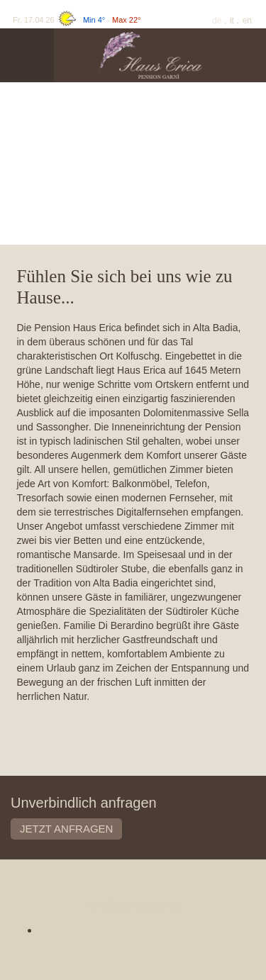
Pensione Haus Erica (133, 905)
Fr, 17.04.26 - (77, 20)
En (247, 21)
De (218, 21)
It (233, 21)
